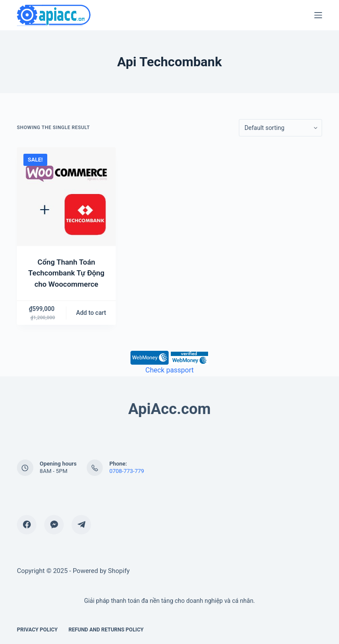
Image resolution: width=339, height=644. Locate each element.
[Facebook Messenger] (54, 525)
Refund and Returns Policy (106, 630)
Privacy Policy (37, 630)
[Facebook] (27, 525)
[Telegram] (81, 525)
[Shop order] (280, 128)
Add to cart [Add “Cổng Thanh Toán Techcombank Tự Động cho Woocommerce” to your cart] (91, 313)
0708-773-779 (127, 471)
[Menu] (318, 15)
